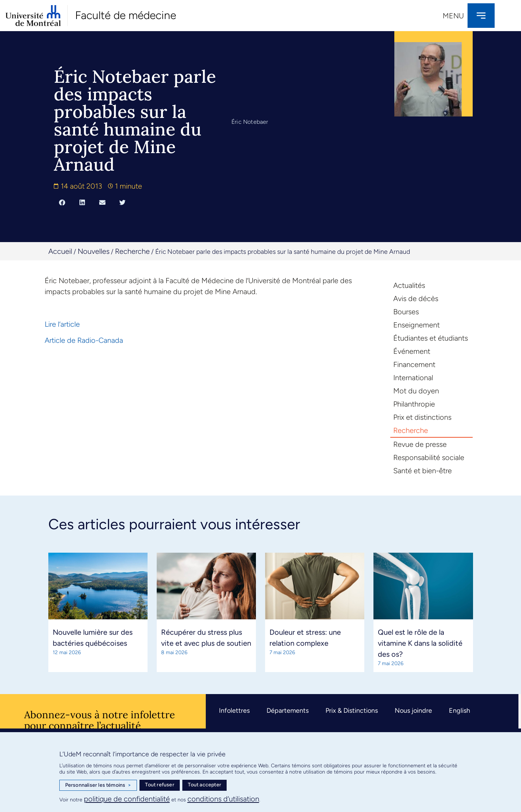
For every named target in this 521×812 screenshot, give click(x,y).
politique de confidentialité (127, 799)
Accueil (60, 251)
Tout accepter (204, 785)
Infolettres (234, 711)
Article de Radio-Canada (84, 340)
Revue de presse (420, 444)
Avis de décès (416, 299)
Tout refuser (159, 785)
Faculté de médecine (126, 15)
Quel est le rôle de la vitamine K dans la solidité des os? (420, 643)
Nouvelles (94, 251)
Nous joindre (413, 711)
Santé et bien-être (423, 471)
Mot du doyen (416, 391)
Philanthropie (414, 404)
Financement (414, 364)
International (413, 378)
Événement (412, 351)
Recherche (132, 251)
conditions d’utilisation (223, 799)
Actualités (409, 285)
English (459, 711)
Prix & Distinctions (352, 711)
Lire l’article (62, 324)
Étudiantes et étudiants (431, 338)
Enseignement (416, 325)
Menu (453, 16)
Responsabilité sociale (429, 457)
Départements (288, 711)
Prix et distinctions (422, 417)
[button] (62, 202)
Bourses (406, 312)
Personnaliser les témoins (98, 785)
